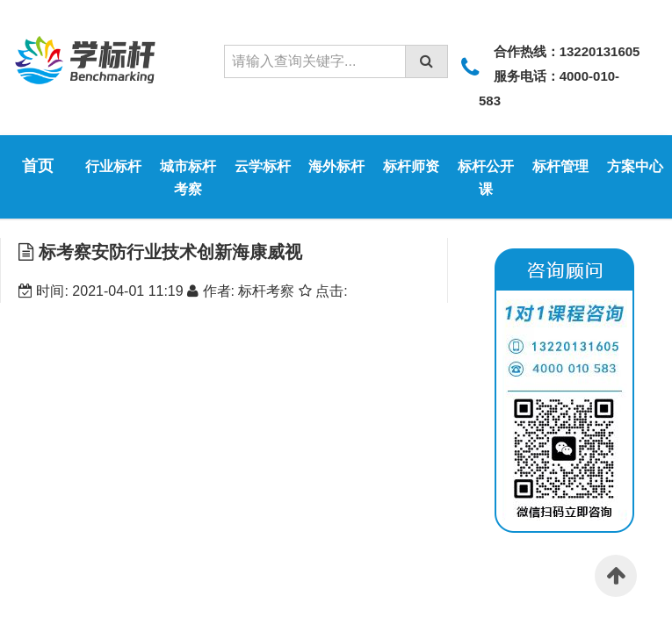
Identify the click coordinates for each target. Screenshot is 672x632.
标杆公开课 (486, 178)
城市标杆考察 (188, 178)
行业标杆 (113, 166)
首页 (38, 166)
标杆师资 (411, 166)
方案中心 (635, 166)
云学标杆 (263, 166)
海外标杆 (336, 166)
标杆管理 (560, 166)
